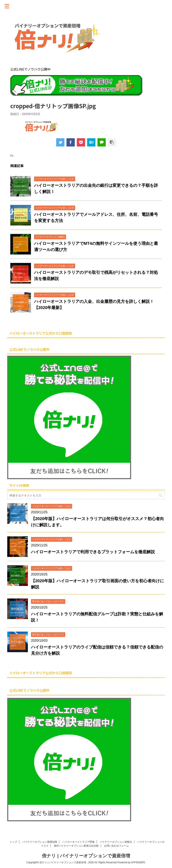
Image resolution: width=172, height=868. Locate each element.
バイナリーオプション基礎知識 (40, 842)
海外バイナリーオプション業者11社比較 (76, 846)
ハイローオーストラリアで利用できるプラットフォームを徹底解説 (93, 552)
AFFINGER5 (138, 862)
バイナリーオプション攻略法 (116, 842)
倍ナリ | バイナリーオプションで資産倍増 (86, 856)
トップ (13, 842)
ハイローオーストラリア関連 (78, 842)
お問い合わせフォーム (116, 846)
